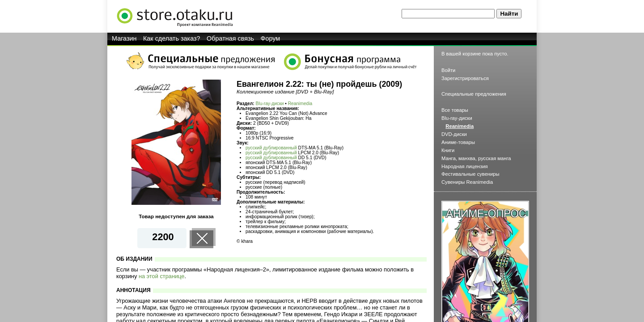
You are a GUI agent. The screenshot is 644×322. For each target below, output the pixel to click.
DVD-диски (454, 134)
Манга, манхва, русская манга (476, 158)
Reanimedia (300, 104)
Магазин (124, 38)
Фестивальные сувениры (470, 174)
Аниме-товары (458, 142)
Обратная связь (230, 38)
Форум (271, 38)
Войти (448, 70)
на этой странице (162, 276)
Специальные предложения (474, 94)
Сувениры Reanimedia (467, 182)
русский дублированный (271, 148)
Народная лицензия (465, 166)
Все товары (455, 110)
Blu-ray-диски (270, 104)
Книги (448, 150)
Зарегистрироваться (465, 78)
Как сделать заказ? (172, 38)
